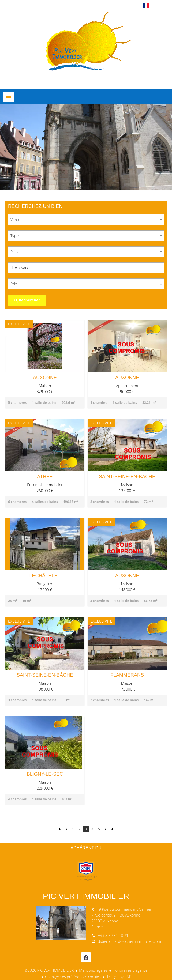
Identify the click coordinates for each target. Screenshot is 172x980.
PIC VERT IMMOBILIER (86, 896)
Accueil (86, 49)
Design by (119, 977)
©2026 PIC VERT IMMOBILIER (49, 970)
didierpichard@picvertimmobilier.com (129, 941)
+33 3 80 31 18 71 (113, 935)
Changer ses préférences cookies (73, 977)
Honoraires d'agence (130, 970)
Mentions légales (93, 970)
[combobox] (86, 220)
